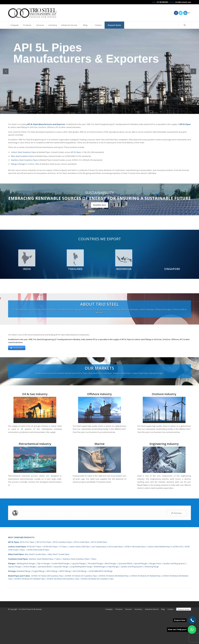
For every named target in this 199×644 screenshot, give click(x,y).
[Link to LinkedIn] (185, 13)
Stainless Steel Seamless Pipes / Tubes (79, 592)
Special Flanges (141, 597)
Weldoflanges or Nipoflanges (107, 600)
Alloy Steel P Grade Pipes (35, 588)
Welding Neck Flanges (26, 597)
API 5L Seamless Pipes (63, 575)
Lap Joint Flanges (79, 597)
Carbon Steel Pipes (17, 580)
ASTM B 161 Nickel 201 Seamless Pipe (81, 609)
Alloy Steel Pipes (16, 588)
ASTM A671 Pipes (34, 580)
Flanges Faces (155, 597)
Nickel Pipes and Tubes (19, 609)
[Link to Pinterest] (189, 13)
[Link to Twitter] (181, 13)
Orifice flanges (30, 600)
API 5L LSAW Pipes (82, 575)
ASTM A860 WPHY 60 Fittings (101, 604)
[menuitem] (14, 25)
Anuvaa (39, 643)
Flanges (22, 164)
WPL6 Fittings (52, 604)
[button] (192, 630)
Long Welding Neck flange (81, 600)
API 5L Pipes (76, 152)
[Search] (185, 25)
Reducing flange (152, 600)
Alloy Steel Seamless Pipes (22, 156)
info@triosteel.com (183, 2)
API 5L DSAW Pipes (99, 575)
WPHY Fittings (65, 604)
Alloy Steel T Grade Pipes (59, 588)
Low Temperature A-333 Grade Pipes (107, 580)
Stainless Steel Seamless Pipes (24, 160)
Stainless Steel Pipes (18, 592)
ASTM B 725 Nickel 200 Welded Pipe (114, 609)
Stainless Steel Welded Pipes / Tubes (45, 592)
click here (152, 173)
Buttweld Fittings (24, 604)
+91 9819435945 (162, 2)
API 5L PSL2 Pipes (44, 575)
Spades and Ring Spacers (174, 597)
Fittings (14, 164)
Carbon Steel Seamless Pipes (24, 152)
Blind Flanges (111, 597)
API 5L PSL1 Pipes (27, 575)
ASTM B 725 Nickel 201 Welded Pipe (146, 609)
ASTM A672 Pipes (51, 580)
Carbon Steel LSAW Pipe (79, 580)
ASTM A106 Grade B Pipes (38, 583)
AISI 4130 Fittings (80, 604)
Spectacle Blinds (125, 597)
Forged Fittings (38, 604)
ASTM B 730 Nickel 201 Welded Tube (30, 612)
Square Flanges (15, 600)
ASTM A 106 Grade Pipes (135, 580)
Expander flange (61, 600)
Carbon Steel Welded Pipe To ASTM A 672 (165, 580)
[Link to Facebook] (176, 13)
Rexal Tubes (143, 518)
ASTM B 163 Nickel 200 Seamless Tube (63, 612)
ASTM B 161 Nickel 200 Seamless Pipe (47, 609)
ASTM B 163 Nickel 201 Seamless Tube (97, 612)
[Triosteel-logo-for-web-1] (32, 13)
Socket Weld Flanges (61, 597)
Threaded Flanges (96, 597)
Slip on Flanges (44, 597)
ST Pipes (63, 580)
